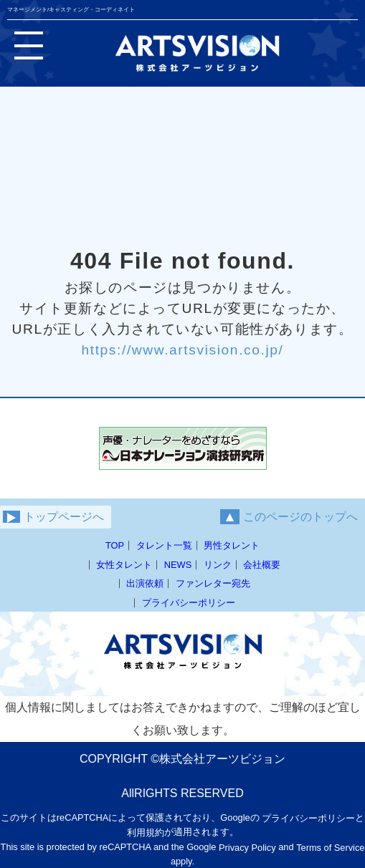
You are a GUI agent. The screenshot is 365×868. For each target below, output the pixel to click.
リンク (218, 565)
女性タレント (124, 565)
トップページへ (53, 517)
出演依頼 (145, 583)
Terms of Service (330, 848)
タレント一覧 (164, 545)
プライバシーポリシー (189, 603)
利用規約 (146, 833)
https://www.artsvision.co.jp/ (182, 350)
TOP (115, 545)
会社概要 (262, 565)
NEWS (178, 565)
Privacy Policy (247, 848)
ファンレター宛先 (213, 583)
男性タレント (232, 545)
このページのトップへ (289, 517)
